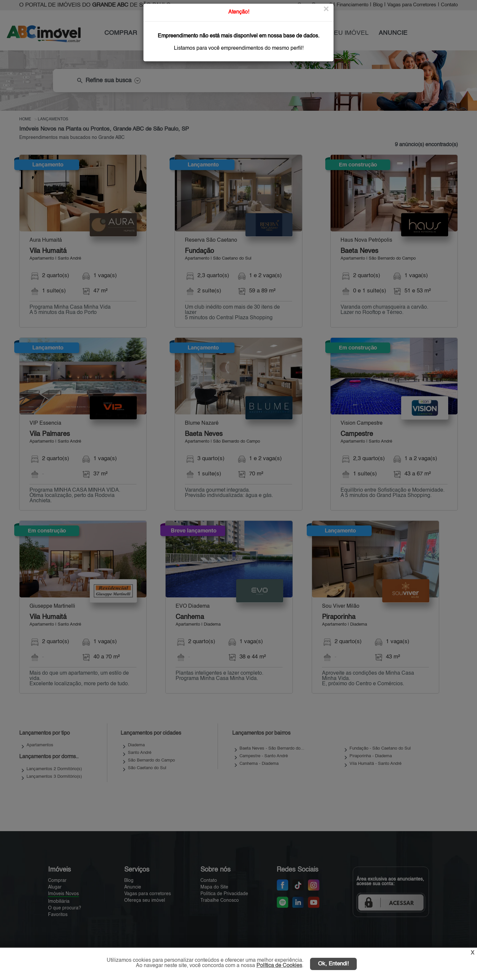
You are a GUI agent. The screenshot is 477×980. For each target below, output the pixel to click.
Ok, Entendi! (333, 964)
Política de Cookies (279, 966)
